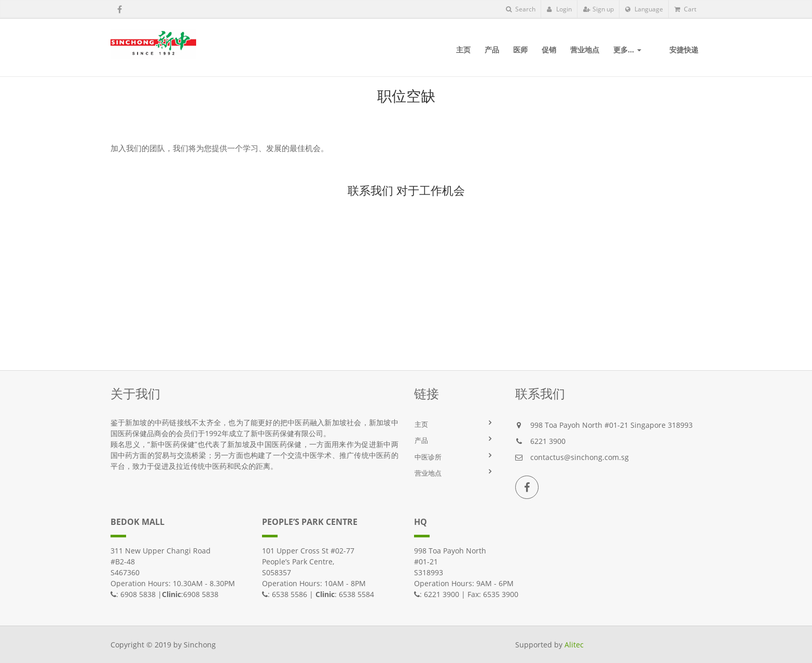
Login (559, 9)
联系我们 (370, 190)
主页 (421, 424)
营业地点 (428, 473)
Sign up (598, 9)
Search (521, 9)
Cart (685, 9)
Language (644, 9)
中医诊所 (428, 457)
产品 (421, 440)
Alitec (574, 645)
